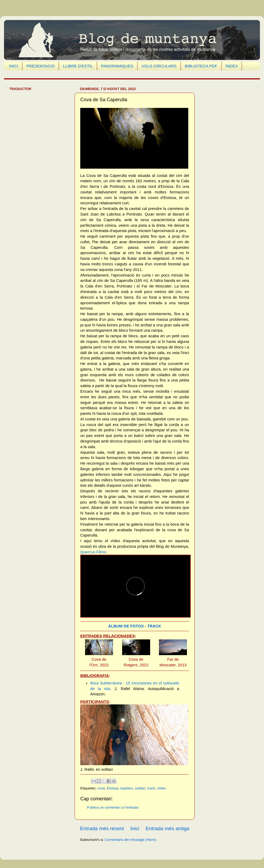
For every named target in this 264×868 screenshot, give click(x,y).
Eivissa (113, 788)
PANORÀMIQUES (117, 66)
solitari (140, 788)
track (151, 788)
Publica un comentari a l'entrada (113, 807)
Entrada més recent (102, 828)
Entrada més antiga (167, 828)
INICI (14, 66)
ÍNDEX (232, 66)
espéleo (127, 788)
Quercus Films (93, 552)
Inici (135, 828)
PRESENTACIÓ (41, 66)
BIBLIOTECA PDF (201, 66)
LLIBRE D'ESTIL (78, 66)
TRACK (154, 626)
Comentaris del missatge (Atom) (131, 840)
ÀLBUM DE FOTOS (126, 626)
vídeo (161, 788)
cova (101, 788)
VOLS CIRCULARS (159, 66)
